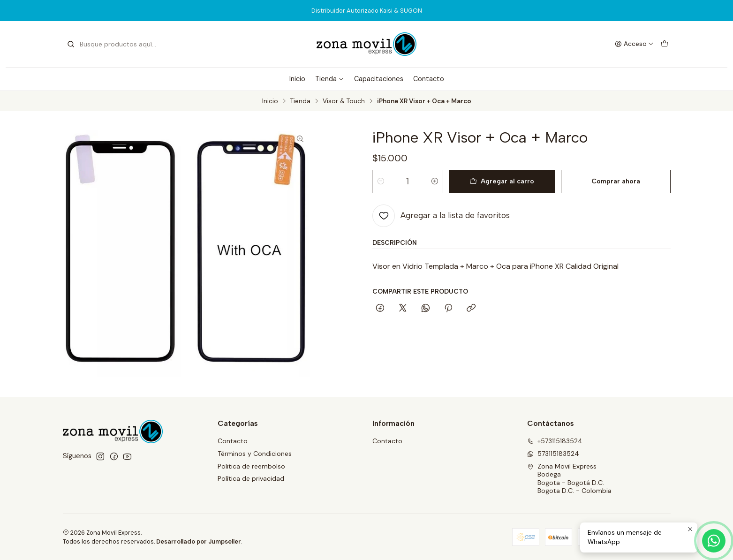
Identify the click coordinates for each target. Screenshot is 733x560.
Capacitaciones (379, 79)
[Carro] (665, 44)
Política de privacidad (251, 478)
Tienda (330, 79)
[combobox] (114, 44)
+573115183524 (555, 441)
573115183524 (553, 454)
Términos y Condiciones (255, 454)
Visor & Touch (344, 101)
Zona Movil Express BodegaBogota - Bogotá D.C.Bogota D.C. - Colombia (569, 479)
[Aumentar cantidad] (435, 182)
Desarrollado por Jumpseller (199, 541)
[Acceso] (634, 44)
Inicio (297, 79)
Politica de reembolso (251, 466)
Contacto (429, 79)
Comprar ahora (616, 181)
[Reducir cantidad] (381, 182)
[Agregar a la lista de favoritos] (441, 216)
